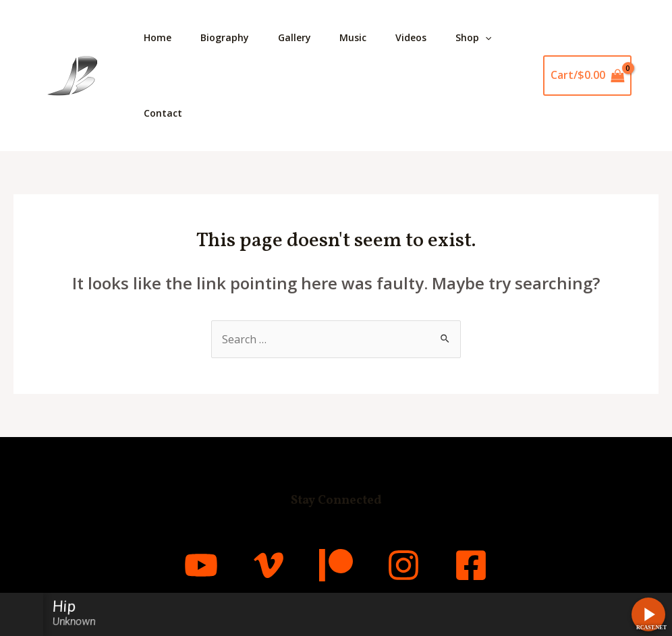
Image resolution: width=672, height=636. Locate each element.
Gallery (303, 37)
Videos (427, 37)
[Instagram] (403, 565)
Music (366, 37)
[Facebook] (471, 565)
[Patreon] (336, 565)
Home (160, 37)
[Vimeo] (269, 565)
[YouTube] (201, 565)
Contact (165, 113)
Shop (493, 38)
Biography (230, 37)
